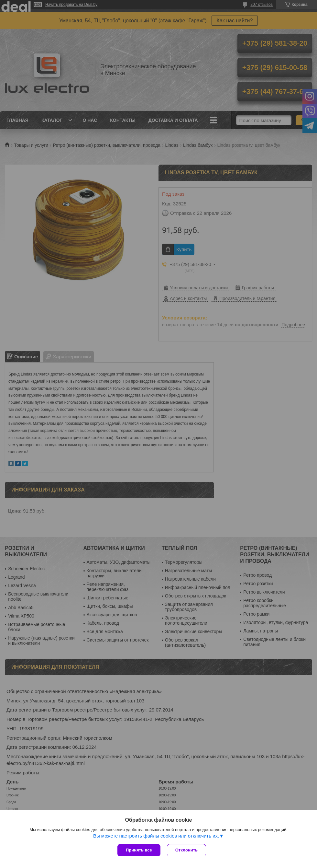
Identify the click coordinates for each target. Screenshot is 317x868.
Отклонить (186, 850)
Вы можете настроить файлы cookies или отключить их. (156, 836)
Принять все (139, 850)
